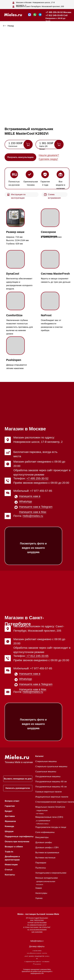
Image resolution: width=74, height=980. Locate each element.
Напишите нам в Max (33, 512)
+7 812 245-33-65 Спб (57, 15)
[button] (20, 157)
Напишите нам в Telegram (36, 507)
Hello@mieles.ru (33, 516)
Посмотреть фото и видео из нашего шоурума (33, 548)
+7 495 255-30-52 (37, 478)
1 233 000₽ (15, 143)
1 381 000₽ (46, 143)
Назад (11, 26)
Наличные (13, 146)
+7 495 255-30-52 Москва (58, 12)
